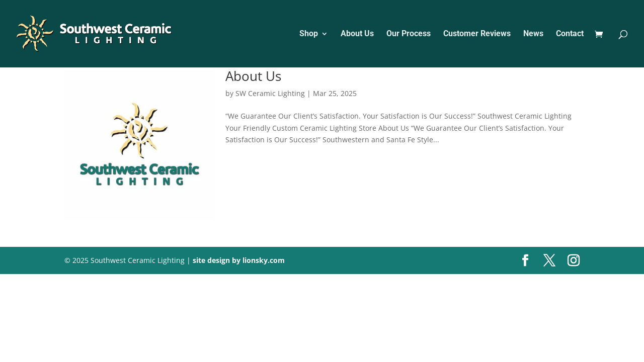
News (533, 34)
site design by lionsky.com (239, 260)
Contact (570, 34)
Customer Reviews (477, 34)
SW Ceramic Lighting (270, 93)
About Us (357, 34)
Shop (309, 34)
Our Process (409, 34)
